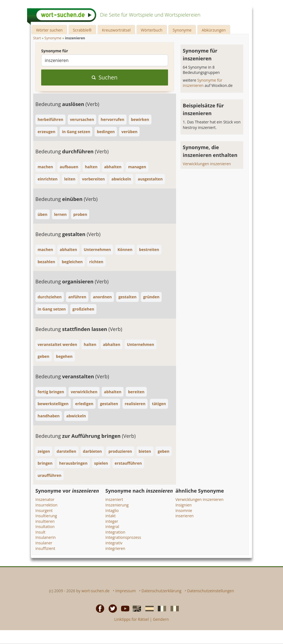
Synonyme (182, 30)
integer (112, 521)
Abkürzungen (214, 30)
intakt (110, 516)
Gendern (161, 619)
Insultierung (46, 516)
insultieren (45, 521)
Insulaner (44, 543)
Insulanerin (45, 537)
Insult (40, 532)
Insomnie (184, 510)
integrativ (114, 543)
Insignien (184, 505)
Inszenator (45, 499)
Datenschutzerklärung (161, 591)
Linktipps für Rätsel (131, 619)
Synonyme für (55, 51)
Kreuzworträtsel (116, 30)
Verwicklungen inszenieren (207, 164)
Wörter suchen (49, 30)
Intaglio (112, 510)
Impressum (125, 591)
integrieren (115, 548)
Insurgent (44, 510)
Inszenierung (117, 505)
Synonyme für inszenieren (202, 83)
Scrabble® (82, 30)
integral (112, 527)
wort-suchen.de (96, 591)
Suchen (105, 77)
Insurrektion (46, 505)
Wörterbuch (152, 30)
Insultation (45, 527)
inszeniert (114, 499)
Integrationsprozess (123, 537)
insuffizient (45, 548)
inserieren (185, 516)
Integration (115, 532)
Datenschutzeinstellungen (210, 591)
